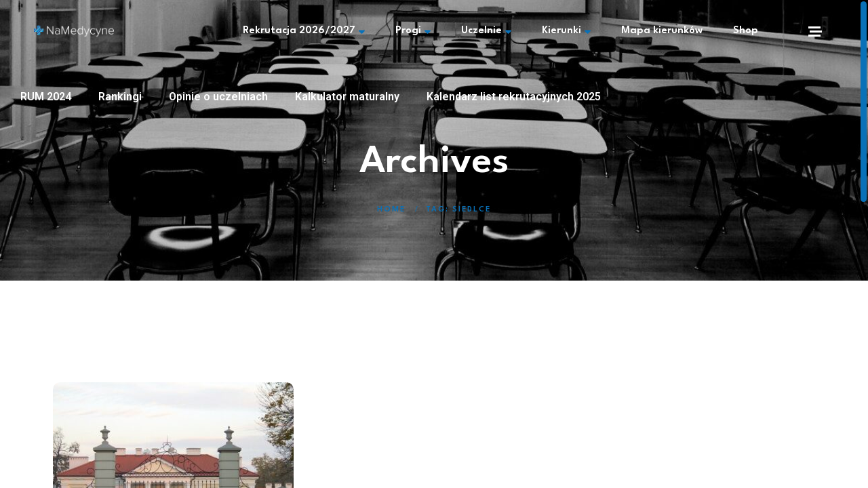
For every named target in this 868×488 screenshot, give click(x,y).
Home (391, 210)
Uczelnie (486, 31)
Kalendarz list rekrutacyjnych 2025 (514, 97)
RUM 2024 (46, 97)
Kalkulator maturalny (347, 97)
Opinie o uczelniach (218, 97)
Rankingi (120, 97)
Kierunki (566, 31)
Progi (413, 31)
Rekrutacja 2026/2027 (304, 31)
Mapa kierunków (662, 31)
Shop (746, 31)
